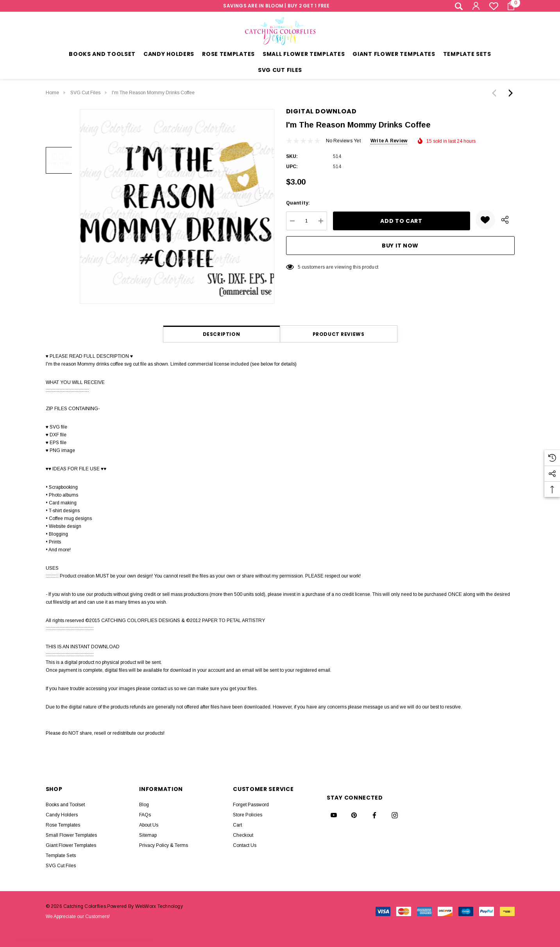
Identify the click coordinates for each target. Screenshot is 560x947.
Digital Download (321, 111)
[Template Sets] (467, 55)
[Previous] (496, 93)
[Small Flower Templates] (304, 55)
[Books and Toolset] (102, 55)
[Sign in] (476, 6)
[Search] (459, 6)
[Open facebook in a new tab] (374, 815)
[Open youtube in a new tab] (334, 815)
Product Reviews (339, 334)
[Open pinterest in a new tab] (354, 815)
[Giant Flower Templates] (394, 55)
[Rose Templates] (228, 55)
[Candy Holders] (169, 55)
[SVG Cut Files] (280, 71)
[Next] (509, 93)
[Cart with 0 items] (508, 6)
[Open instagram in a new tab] (395, 815)
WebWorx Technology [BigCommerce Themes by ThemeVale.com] (159, 906)
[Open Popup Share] (505, 220)
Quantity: (298, 203)
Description (222, 334)
